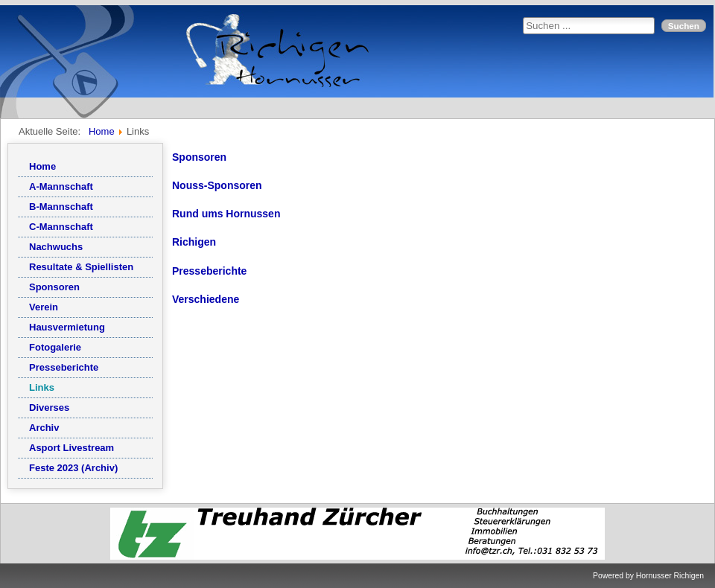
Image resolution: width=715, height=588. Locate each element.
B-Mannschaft (61, 207)
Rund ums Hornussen (226, 214)
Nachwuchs (56, 247)
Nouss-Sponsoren (217, 185)
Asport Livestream (71, 448)
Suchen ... (523, 17)
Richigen (194, 242)
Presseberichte (64, 367)
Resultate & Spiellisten (81, 267)
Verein (44, 307)
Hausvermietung (67, 327)
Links (42, 387)
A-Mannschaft (61, 186)
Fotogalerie (55, 347)
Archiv (44, 428)
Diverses (49, 408)
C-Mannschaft (61, 227)
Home (42, 166)
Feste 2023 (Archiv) (73, 468)
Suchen (684, 26)
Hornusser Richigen (670, 576)
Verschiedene (206, 299)
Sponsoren (54, 287)
